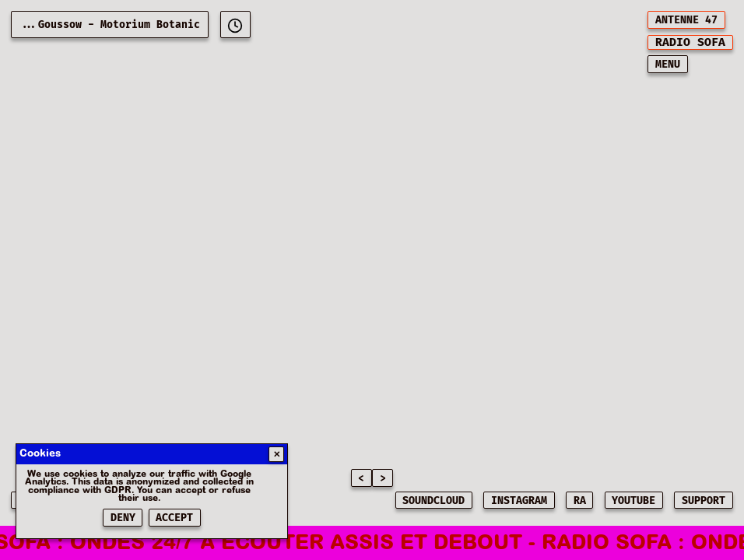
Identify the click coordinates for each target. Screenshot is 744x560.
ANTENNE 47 (686, 20)
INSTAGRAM (519, 501)
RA (580, 501)
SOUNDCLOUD (433, 501)
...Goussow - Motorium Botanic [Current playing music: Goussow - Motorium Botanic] (110, 25)
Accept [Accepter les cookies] (174, 518)
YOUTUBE (633, 501)
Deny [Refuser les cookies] (123, 518)
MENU (668, 65)
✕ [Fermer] (277, 455)
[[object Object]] (235, 24)
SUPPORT (704, 501)
